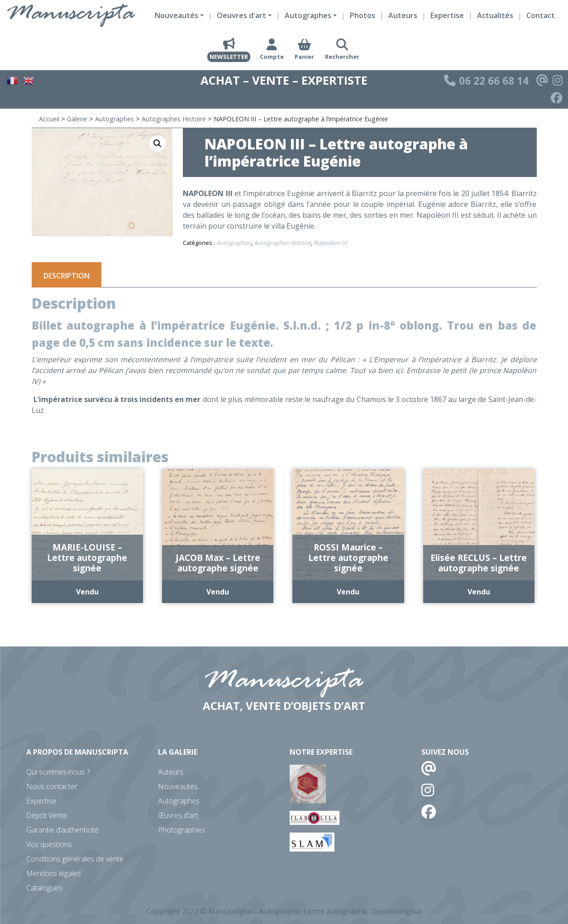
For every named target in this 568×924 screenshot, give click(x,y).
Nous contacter (52, 786)
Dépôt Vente (47, 815)
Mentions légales (54, 873)
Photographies (182, 830)
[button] (158, 144)
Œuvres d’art (178, 815)
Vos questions (49, 844)
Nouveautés (178, 786)
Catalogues (44, 888)
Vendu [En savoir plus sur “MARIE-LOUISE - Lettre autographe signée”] (87, 592)
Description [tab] (67, 276)
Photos (363, 15)
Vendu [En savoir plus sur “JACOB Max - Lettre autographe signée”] (218, 592)
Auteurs (403, 15)
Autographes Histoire (174, 119)
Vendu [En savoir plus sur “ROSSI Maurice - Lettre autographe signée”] (348, 592)
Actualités (495, 15)
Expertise (447, 15)
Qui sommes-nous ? (58, 772)
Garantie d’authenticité (62, 830)
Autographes (115, 119)
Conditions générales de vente (75, 859)
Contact (541, 15)
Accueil (49, 119)
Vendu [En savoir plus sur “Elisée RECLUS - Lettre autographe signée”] (479, 592)
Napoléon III (330, 243)
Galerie (77, 119)
